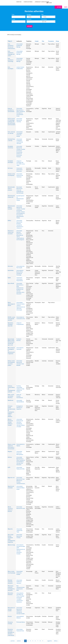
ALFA (9, 467)
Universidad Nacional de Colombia (19, 120)
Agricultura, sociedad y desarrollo (10, 324)
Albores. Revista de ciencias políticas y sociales (10, 422)
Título (13, 14)
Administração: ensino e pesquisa (11, 189)
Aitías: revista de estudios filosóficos (11, 396)
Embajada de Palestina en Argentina (20, 408)
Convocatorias (28, 2)
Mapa (66, 7)
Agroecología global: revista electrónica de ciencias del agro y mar (11, 342)
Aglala (9, 278)
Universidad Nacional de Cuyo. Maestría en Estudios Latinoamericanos (21, 481)
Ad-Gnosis (10, 168)
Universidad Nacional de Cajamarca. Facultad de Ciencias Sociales (21, 611)
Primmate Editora (21, 622)
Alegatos (10, 452)
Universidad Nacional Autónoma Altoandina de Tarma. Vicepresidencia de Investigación (20, 235)
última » (56, 641)
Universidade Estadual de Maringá (20, 46)
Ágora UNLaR (11, 283)
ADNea (9, 221)
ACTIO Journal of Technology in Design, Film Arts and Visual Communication (12, 122)
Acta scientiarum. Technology (11, 60)
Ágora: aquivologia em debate (11, 304)
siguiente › (50, 641)
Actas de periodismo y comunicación (11, 110)
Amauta (10, 616)
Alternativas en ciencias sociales (11, 609)
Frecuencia (44, 19)
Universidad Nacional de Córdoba (19, 536)
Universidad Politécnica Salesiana (19, 582)
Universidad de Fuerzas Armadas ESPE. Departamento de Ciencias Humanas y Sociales (21, 549)
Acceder (49, 3)
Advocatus (10, 266)
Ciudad (13, 19)
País (42, 14)
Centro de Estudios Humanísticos (20, 396)
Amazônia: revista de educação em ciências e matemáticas (11, 632)
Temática (29, 14)
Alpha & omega (11, 545)
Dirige (57, 41)
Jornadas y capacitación (42, 2)
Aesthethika (11, 270)
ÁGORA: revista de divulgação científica (11, 319)
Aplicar (29, 26)
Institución (29, 19)
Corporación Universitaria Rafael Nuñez (20, 279)
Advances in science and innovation (11, 232)
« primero (12, 641)
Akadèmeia (10, 400)
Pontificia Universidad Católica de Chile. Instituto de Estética (20, 389)
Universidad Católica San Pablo (19, 530)
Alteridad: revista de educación (10, 582)
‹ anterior (19, 641)
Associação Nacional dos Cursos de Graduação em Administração (20, 190)
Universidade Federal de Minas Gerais (20, 488)
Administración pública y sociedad (11, 207)
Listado (59, 7)
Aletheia (10, 457)
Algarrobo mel (11, 478)
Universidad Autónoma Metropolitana (20, 453)
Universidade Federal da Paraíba (20, 573)
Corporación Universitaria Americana (19, 170)
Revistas (19, 2)
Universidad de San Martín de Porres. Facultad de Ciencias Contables (20, 596)
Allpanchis (10, 529)
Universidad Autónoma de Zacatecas (20, 175)
